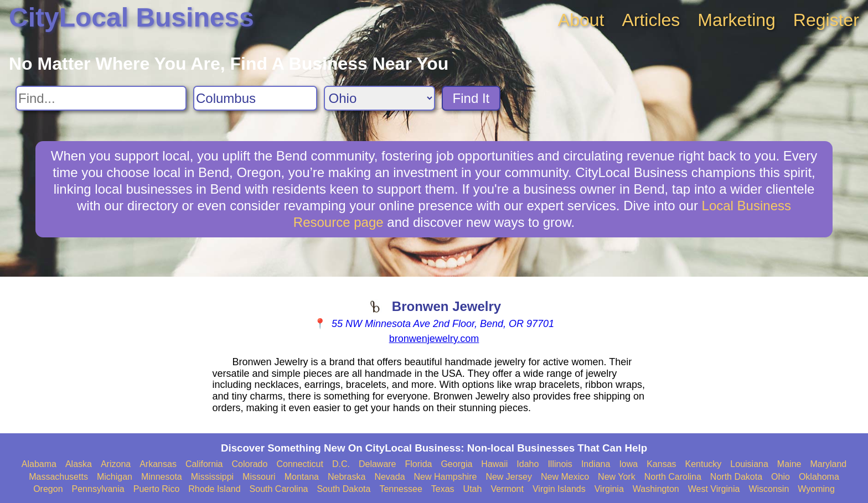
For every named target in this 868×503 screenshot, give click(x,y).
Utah (473, 489)
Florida (419, 464)
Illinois (560, 464)
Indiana (596, 464)
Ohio (781, 477)
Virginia (609, 489)
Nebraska (347, 477)
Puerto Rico (157, 489)
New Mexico (565, 477)
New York (617, 477)
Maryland (828, 464)
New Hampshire (446, 477)
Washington (656, 489)
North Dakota (736, 477)
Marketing (737, 20)
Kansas (661, 464)
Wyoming (816, 489)
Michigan (115, 477)
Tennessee (401, 489)
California (204, 464)
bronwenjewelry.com (434, 339)
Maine (789, 464)
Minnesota (162, 477)
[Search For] (101, 98)
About (581, 20)
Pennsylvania (98, 489)
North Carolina (673, 477)
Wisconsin (769, 489)
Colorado (249, 464)
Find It (471, 98)
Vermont (507, 489)
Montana (302, 477)
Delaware (378, 464)
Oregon (48, 489)
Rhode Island (214, 489)
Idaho (528, 464)
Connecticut (300, 464)
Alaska (79, 464)
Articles (651, 20)
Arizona (116, 464)
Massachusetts (58, 477)
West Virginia (714, 489)
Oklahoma (819, 477)
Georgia (456, 464)
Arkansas (158, 464)
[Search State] (379, 98)
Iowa (628, 464)
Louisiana (749, 464)
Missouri (259, 477)
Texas (443, 489)
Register (826, 20)
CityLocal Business (131, 17)
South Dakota (343, 489)
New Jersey (509, 477)
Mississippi (212, 477)
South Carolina (279, 489)
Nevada (389, 477)
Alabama (39, 464)
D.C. (341, 464)
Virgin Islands (559, 489)
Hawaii (494, 464)
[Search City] (255, 98)
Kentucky (704, 464)
